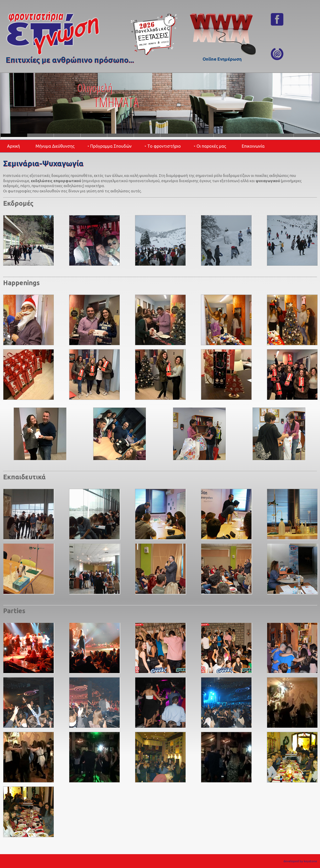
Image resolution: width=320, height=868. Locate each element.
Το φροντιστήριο (164, 146)
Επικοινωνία (253, 146)
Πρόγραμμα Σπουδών (111, 146)
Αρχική (13, 146)
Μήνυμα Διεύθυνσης (55, 146)
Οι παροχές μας (211, 146)
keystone (310, 861)
